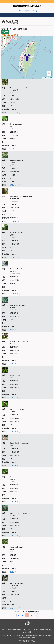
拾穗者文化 (30, 641)
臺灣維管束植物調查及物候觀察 (27, 6)
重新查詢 (5, 32)
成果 (27, 10)
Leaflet (44, 78)
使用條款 (32, 638)
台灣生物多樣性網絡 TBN (16, 630)
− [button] (4, 42)
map (27, 57)
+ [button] (4, 39)
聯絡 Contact (34, 2)
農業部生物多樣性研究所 (42, 630)
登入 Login (21, 2)
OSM (51, 78)
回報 (19, 10)
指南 (35, 10)
